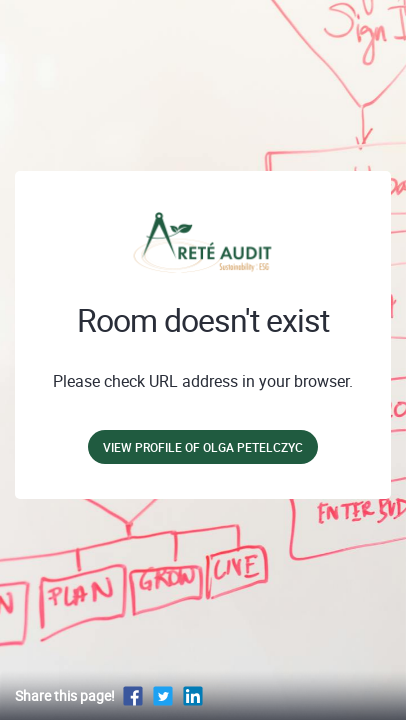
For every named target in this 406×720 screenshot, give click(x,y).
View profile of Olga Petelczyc (203, 447)
